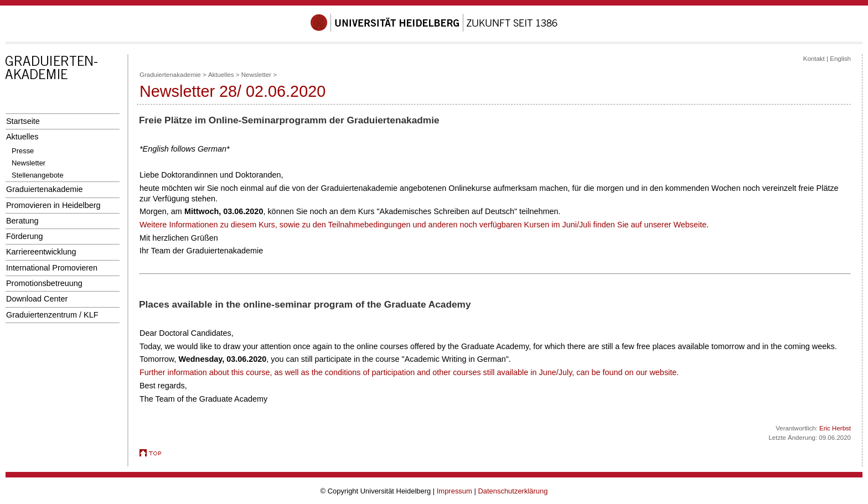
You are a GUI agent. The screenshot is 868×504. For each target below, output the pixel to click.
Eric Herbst (835, 428)
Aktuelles (22, 137)
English (840, 59)
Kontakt (814, 59)
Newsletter (29, 163)
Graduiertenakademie (45, 189)
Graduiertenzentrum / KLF (52, 315)
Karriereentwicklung (41, 252)
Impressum (454, 491)
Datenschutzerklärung (513, 491)
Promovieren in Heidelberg (53, 205)
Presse (23, 151)
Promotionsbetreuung (44, 283)
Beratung (22, 221)
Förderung (24, 236)
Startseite (23, 121)
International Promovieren (52, 268)
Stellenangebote (38, 175)
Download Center (37, 299)
